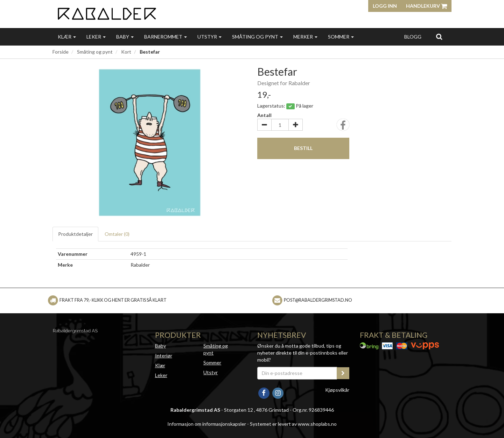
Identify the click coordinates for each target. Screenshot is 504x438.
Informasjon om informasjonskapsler (207, 424)
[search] (439, 36)
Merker (305, 37)
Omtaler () (117, 234)
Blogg (413, 37)
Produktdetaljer (75, 234)
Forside (61, 52)
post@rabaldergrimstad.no (318, 300)
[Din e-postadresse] (297, 373)
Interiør (164, 355)
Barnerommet (166, 37)
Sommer (341, 37)
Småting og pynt (257, 37)
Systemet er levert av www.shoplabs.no (293, 424)
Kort (126, 52)
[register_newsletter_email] (343, 373)
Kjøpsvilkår (337, 390)
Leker (96, 37)
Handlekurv (426, 6)
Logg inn (385, 6)
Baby (125, 37)
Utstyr (209, 37)
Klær (67, 37)
